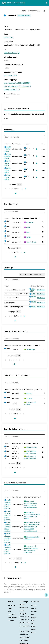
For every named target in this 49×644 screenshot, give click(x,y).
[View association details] (36, 149)
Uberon (34, 608)
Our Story (11, 605)
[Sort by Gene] (10, 144)
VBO (33, 623)
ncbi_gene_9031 (10, 76)
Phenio (34, 617)
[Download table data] (15, 193)
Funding (11, 620)
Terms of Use (24, 631)
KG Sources (24, 640)
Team (10, 608)
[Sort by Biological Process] (39, 443)
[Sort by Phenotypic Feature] (40, 497)
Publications (12, 617)
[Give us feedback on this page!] (46, 595)
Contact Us (12, 614)
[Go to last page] (25, 189)
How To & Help (25, 623)
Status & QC (24, 620)
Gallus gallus (9, 37)
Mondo (34, 605)
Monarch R (24, 617)
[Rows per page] (19, 184)
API (22, 611)
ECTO (33, 633)
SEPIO (33, 630)
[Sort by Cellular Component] (41, 389)
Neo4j (23, 614)
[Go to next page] (22, 189)
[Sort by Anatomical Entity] (39, 218)
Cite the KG (24, 634)
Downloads (24, 608)
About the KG (24, 637)
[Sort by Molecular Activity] (39, 345)
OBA (33, 620)
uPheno (34, 611)
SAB (9, 611)
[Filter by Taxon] (32, 274)
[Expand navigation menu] (47, 3)
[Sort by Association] (22, 144)
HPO (33, 614)
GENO (33, 626)
